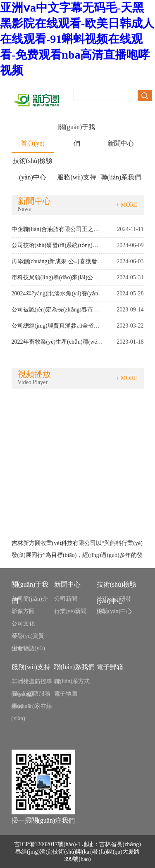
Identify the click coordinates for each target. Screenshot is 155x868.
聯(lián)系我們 (121, 177)
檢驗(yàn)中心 (114, 611)
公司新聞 (66, 599)
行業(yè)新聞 (70, 611)
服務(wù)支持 (76, 177)
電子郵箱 (110, 667)
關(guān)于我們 (77, 129)
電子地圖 (66, 694)
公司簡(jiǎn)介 (30, 599)
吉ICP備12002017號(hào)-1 (47, 844)
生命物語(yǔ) (28, 648)
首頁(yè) (33, 143)
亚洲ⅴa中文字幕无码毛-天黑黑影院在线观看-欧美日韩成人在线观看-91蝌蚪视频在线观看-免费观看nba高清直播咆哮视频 (77, 39)
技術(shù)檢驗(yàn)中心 (33, 163)
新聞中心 (121, 143)
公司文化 (23, 624)
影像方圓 (23, 611)
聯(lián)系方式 (72, 681)
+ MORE (127, 205)
